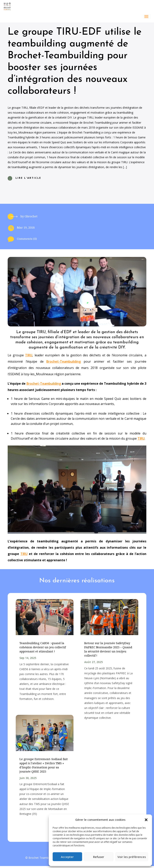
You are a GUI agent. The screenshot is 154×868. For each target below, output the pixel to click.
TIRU (29, 357)
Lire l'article (28, 180)
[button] (146, 820)
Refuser (99, 857)
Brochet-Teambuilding (64, 363)
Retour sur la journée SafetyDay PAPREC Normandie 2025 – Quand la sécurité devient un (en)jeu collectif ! (108, 651)
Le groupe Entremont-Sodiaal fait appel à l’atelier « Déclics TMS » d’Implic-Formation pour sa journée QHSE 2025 (44, 767)
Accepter (67, 857)
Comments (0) (27, 241)
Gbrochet (31, 218)
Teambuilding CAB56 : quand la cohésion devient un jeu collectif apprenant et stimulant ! (43, 649)
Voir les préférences (132, 857)
